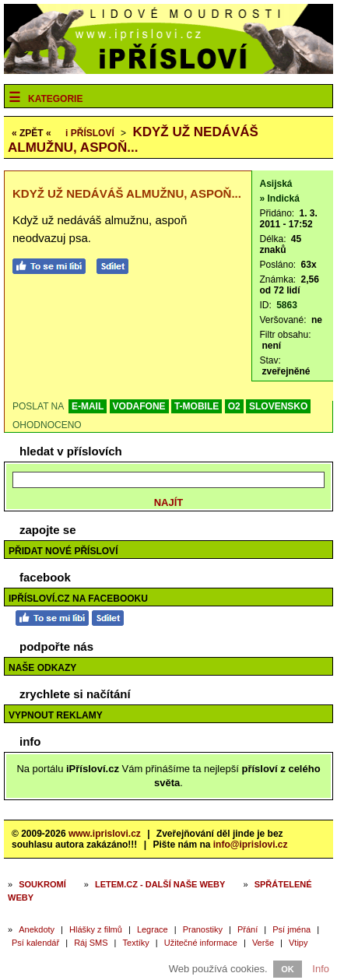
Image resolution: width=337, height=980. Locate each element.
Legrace (153, 929)
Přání (247, 929)
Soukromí (42, 884)
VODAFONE (139, 406)
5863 (287, 305)
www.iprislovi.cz (105, 834)
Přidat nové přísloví (63, 551)
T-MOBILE (197, 406)
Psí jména (291, 929)
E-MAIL (88, 406)
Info (321, 969)
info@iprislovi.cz (251, 845)
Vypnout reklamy (56, 715)
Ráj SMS (91, 943)
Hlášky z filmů (96, 929)
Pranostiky (203, 929)
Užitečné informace (201, 943)
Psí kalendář (35, 943)
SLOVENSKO (278, 406)
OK (288, 969)
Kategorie (55, 99)
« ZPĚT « (32, 133)
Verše (263, 943)
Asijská (276, 184)
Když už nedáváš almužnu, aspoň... (133, 140)
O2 (234, 406)
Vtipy (298, 943)
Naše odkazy (42, 668)
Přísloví (90, 133)
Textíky (136, 943)
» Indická (280, 198)
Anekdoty (37, 929)
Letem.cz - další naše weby (160, 884)
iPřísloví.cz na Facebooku (78, 599)
